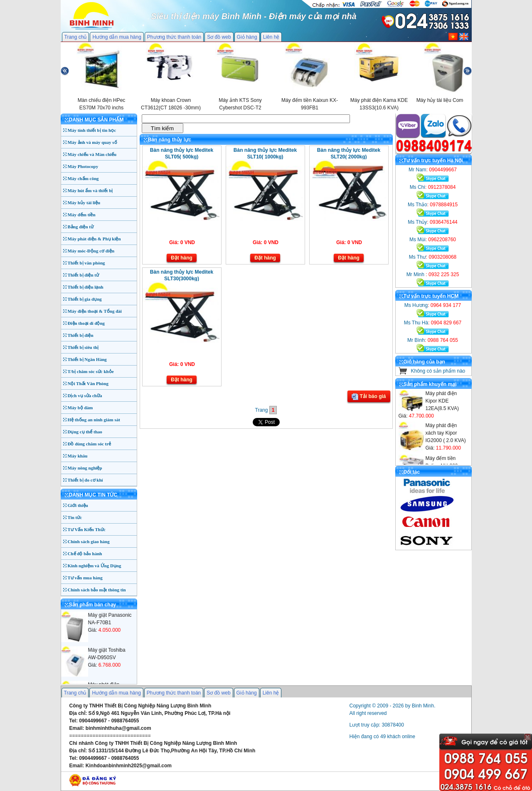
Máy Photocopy (83, 166)
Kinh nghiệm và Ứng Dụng (95, 566)
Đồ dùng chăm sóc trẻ (90, 444)
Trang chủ (76, 37)
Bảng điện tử (81, 227)
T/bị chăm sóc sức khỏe (91, 371)
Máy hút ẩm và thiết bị (90, 190)
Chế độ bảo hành (85, 554)
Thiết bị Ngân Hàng (87, 359)
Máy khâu (78, 456)
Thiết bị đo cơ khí (85, 480)
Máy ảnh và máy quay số (92, 142)
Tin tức (75, 517)
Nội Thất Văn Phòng (88, 383)
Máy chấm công (83, 178)
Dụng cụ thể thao (85, 432)
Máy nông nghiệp (85, 468)
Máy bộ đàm (80, 408)
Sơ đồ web (219, 37)
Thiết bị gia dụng (85, 299)
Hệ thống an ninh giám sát (94, 420)
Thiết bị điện (81, 335)
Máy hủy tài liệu (84, 203)
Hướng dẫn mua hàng (117, 37)
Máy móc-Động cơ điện (91, 251)
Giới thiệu (78, 505)
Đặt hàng (182, 258)
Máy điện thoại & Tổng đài (95, 311)
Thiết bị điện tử (84, 275)
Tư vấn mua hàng (85, 578)
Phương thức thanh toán (174, 37)
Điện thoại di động (86, 323)
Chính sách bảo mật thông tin (97, 590)
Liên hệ (271, 37)
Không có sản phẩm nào (438, 371)
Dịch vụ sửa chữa (85, 395)
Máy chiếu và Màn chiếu (92, 154)
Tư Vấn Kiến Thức (87, 529)
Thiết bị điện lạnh (86, 287)
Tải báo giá (369, 397)
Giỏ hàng (247, 37)
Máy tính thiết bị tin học (92, 130)
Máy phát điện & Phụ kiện (94, 239)
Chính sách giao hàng (89, 541)
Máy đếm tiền (82, 215)
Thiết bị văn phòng (86, 263)
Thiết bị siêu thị (83, 347)
